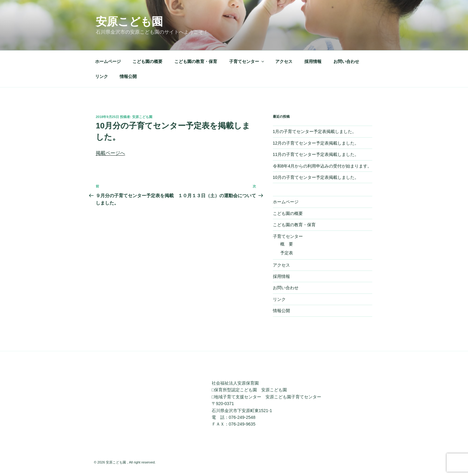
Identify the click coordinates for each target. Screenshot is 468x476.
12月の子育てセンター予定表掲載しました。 (316, 143)
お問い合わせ (346, 61)
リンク (102, 76)
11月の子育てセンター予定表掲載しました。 (316, 154)
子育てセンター (247, 61)
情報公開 (128, 76)
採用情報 (313, 61)
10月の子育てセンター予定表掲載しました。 (316, 177)
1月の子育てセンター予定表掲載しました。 (315, 131)
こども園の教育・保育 (196, 61)
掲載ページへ (110, 153)
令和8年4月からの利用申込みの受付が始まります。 (322, 166)
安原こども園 (129, 22)
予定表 (287, 253)
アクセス (284, 61)
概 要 (287, 244)
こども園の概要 (147, 61)
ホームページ (108, 61)
